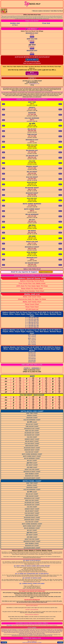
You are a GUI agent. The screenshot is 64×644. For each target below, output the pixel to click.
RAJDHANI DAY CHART (32, 433)
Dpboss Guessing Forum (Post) (32, 281)
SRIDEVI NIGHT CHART (32, 439)
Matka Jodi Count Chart (32, 297)
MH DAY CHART (32, 461)
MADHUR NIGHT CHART (32, 450)
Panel (60, 104)
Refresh (32, 37)
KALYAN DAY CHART (32, 452)
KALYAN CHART (32, 437)
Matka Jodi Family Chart (32, 302)
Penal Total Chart (32, 307)
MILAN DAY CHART (32, 424)
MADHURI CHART (32, 418)
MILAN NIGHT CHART (32, 441)
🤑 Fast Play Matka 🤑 (32, 60)
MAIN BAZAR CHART (32, 446)
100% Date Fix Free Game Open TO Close (32, 286)
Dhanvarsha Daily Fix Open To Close (32, 299)
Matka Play (4, 642)
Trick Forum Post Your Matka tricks (32, 283)
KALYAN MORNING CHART (32, 420)
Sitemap (40, 643)
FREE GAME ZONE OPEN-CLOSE (32, 365)
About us (30, 642)
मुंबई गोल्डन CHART (32, 463)
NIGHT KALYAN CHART (32, 469)
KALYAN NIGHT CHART (32, 443)
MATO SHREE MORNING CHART (32, 454)
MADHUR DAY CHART (32, 476)
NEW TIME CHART (32, 413)
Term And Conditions (34, 643)
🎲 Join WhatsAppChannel (32, 73)
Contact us (34, 642)
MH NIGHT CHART (32, 465)
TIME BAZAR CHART (32, 426)
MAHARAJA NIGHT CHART (32, 472)
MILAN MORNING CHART (32, 458)
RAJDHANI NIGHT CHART (32, 448)
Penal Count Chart (32, 304)
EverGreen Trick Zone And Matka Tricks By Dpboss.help (32, 275)
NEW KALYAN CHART (32, 431)
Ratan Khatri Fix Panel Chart (32, 288)
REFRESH (60, 642)
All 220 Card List (32, 309)
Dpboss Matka (9, 625)
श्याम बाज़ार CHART (32, 467)
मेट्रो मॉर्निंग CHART (32, 422)
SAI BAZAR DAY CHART (32, 435)
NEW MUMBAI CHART (32, 474)
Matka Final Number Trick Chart (32, 291)
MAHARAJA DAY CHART (32, 429)
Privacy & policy (26, 643)
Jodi (4, 104)
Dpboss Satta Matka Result (32, 269)
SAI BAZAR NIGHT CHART (32, 478)
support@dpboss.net (34, 84)
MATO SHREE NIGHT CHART (32, 456)
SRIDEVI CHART (32, 416)
